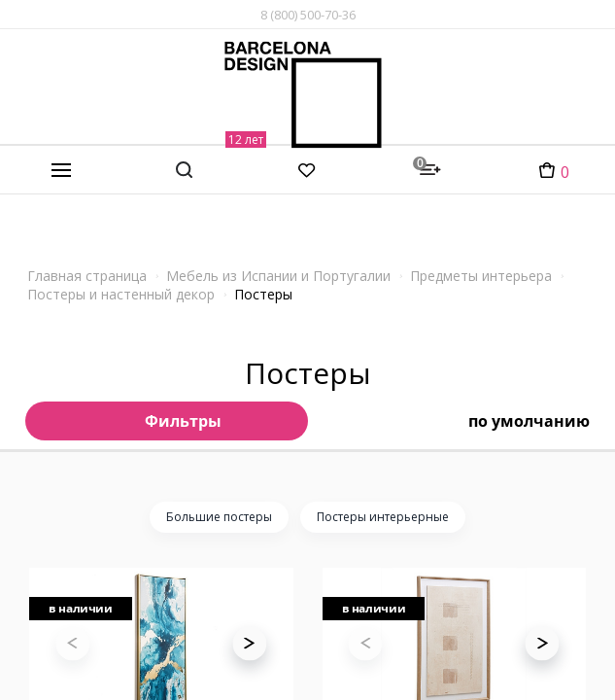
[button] (249, 667)
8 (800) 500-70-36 (308, 15)
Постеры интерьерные (383, 517)
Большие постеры (219, 517)
